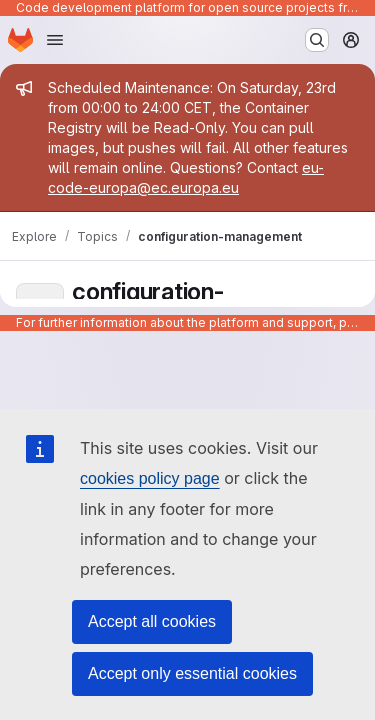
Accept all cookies (152, 621)
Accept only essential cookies (192, 673)
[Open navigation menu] (55, 40)
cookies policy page (150, 478)
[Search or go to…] (317, 40)
